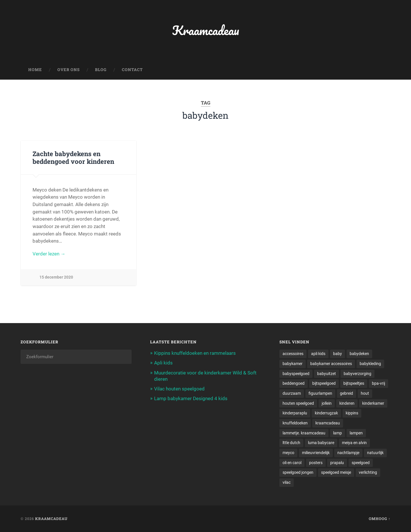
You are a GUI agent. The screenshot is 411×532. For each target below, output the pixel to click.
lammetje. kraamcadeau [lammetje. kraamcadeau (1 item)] (304, 433)
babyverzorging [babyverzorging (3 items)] (357, 374)
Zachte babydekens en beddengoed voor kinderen (73, 157)
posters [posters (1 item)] (316, 463)
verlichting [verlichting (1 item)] (368, 472)
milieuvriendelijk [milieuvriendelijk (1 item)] (316, 453)
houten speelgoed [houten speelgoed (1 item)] (298, 403)
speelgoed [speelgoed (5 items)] (361, 463)
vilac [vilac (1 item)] (287, 482)
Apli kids (163, 363)
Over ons (68, 70)
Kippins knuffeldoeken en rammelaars (195, 353)
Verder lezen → (49, 254)
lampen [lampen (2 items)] (356, 433)
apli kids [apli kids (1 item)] (318, 354)
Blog (101, 70)
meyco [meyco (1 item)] (288, 453)
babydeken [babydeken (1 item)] (359, 354)
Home (35, 70)
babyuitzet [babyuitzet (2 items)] (327, 374)
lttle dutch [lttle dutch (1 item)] (291, 443)
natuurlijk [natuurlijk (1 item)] (375, 453)
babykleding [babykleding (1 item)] (370, 364)
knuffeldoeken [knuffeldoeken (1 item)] (295, 423)
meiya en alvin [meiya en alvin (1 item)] (354, 443)
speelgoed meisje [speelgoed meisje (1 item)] (336, 472)
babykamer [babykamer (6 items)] (293, 364)
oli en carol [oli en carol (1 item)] (292, 463)
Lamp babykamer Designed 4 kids (191, 398)
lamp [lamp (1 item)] (338, 433)
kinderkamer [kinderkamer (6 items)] (373, 403)
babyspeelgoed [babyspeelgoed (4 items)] (296, 374)
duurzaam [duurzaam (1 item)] (292, 393)
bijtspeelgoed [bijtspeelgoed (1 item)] (324, 383)
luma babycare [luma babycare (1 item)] (321, 443)
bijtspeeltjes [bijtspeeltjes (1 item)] (354, 383)
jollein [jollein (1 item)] (327, 403)
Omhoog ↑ (380, 519)
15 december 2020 (56, 277)
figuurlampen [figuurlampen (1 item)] (320, 393)
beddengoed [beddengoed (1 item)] (294, 383)
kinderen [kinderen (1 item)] (347, 403)
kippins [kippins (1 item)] (352, 413)
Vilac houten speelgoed (179, 389)
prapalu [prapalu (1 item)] (337, 463)
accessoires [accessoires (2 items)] (293, 354)
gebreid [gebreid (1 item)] (346, 393)
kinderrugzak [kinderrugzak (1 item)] (326, 413)
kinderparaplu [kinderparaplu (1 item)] (295, 413)
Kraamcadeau (206, 30)
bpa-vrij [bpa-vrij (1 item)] (378, 383)
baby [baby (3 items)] (338, 354)
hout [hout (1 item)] (365, 393)
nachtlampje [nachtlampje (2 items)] (348, 453)
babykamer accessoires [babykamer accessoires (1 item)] (331, 364)
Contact (132, 70)
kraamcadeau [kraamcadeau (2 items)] (328, 423)
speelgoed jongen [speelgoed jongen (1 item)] (298, 472)
